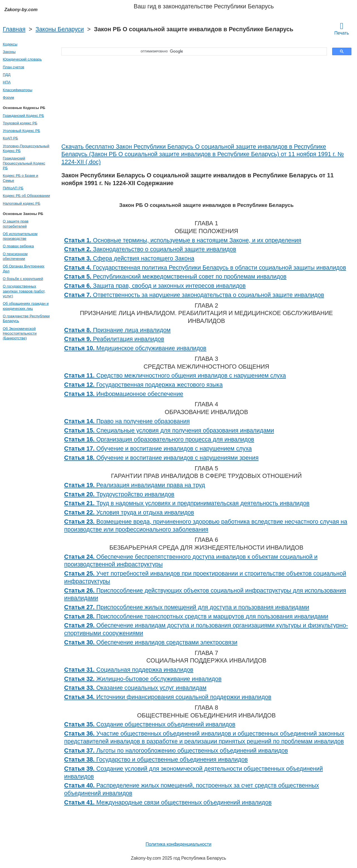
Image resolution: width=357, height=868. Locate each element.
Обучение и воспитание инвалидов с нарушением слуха (158, 449)
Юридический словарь (22, 59)
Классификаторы (18, 90)
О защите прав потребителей (16, 224)
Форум (9, 97)
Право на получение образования (127, 421)
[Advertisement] (206, 101)
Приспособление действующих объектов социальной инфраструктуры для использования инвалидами (205, 594)
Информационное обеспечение (124, 394)
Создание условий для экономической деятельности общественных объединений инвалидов (194, 773)
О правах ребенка (18, 246)
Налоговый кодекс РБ (21, 203)
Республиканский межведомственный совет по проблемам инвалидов (175, 277)
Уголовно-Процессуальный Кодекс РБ (26, 148)
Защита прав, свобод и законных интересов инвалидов (155, 286)
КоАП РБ (10, 138)
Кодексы (10, 44)
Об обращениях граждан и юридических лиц (26, 306)
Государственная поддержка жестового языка (143, 385)
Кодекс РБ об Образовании (26, 196)
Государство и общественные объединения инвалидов (156, 760)
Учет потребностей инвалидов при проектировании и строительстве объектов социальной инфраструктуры (205, 577)
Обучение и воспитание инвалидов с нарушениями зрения (161, 458)
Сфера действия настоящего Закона (129, 258)
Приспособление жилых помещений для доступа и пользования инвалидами (187, 607)
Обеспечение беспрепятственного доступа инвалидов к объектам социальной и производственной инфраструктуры (191, 561)
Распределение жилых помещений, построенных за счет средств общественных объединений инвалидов (192, 789)
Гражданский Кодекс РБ (23, 116)
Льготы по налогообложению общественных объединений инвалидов (176, 751)
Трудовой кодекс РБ (20, 123)
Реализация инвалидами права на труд (135, 485)
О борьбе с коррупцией (23, 279)
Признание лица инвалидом (117, 330)
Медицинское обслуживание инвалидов (135, 348)
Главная (14, 29)
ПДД (7, 75)
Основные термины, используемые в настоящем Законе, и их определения (183, 240)
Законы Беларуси (60, 29)
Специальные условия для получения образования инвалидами (169, 431)
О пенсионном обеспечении (15, 256)
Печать (342, 28)
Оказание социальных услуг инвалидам (135, 688)
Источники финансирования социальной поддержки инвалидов (168, 697)
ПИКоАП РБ (13, 188)
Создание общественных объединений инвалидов (150, 724)
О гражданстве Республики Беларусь (26, 318)
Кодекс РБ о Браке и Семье (20, 178)
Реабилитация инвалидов (114, 339)
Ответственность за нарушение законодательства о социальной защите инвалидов (194, 295)
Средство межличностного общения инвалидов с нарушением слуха (175, 376)
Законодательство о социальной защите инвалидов (150, 249)
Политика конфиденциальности (178, 844)
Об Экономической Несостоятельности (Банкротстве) (20, 333)
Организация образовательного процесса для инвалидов (159, 439)
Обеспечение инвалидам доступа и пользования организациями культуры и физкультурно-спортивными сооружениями (206, 629)
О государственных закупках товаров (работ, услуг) (24, 291)
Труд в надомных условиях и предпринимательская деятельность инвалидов (187, 503)
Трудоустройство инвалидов (119, 494)
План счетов (14, 67)
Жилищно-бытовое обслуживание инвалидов (143, 679)
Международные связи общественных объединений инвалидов (168, 802)
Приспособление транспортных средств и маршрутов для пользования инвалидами (196, 616)
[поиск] (192, 52)
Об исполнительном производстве (20, 236)
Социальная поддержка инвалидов (129, 670)
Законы (9, 52)
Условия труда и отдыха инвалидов (129, 512)
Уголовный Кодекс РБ (21, 131)
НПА (7, 82)
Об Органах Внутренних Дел (24, 269)
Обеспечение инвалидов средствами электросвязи (151, 642)
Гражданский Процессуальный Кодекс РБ (24, 163)
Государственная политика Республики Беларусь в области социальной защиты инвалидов (205, 268)
